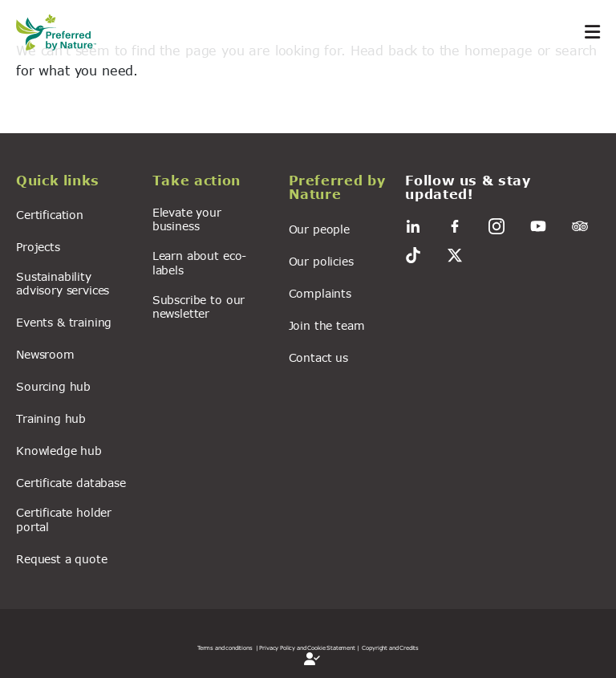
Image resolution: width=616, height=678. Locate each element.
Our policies (321, 261)
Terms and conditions (225, 648)
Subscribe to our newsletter (199, 307)
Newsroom (45, 354)
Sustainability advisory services (63, 283)
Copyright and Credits (390, 648)
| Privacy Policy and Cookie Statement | (308, 648)
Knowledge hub (59, 451)
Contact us (318, 357)
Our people (319, 229)
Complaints (320, 293)
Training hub (51, 418)
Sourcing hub (53, 386)
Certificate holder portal (64, 519)
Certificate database (71, 483)
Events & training (64, 322)
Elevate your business (187, 219)
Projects (38, 247)
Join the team (327, 325)
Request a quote (62, 559)
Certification (50, 215)
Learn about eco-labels (199, 262)
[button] (75, 183)
